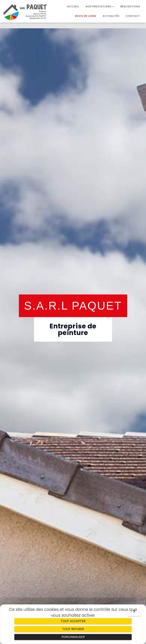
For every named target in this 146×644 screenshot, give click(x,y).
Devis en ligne (86, 16)
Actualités (111, 16)
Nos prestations (100, 7)
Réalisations (130, 7)
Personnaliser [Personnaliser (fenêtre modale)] (73, 637)
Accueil (73, 7)
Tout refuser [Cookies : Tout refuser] (73, 629)
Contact (133, 16)
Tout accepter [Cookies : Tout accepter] (73, 621)
